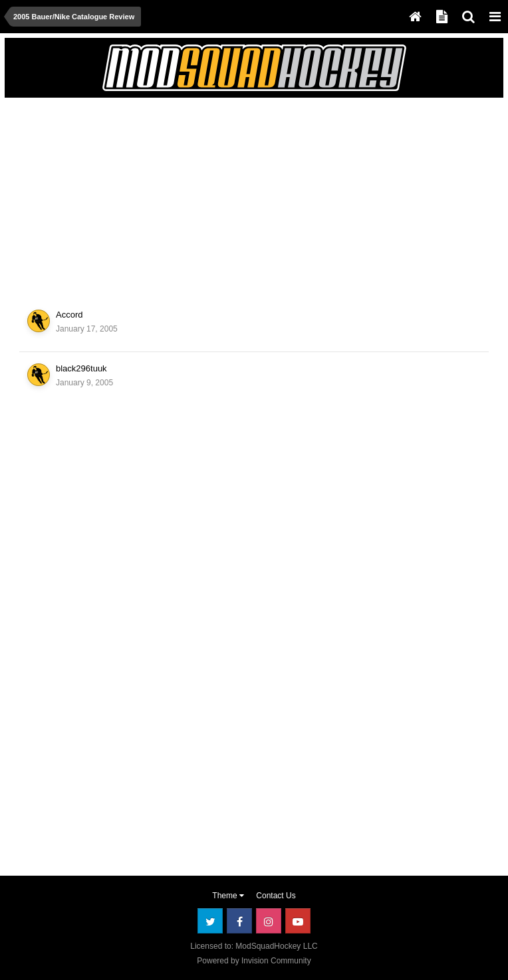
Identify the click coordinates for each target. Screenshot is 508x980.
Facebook (239, 921)
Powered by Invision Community (254, 961)
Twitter (210, 921)
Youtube (298, 921)
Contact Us (276, 896)
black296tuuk (81, 368)
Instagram (269, 921)
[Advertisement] (165, 195)
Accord (69, 315)
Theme (228, 896)
